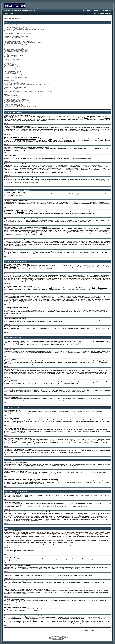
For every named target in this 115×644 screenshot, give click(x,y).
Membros (96, 11)
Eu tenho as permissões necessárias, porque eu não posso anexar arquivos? (23, 103)
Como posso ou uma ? (15, 54)
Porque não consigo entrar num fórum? (14, 55)
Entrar (12, 13)
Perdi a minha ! (9, 31)
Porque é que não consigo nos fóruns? (15, 26)
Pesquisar (89, 11)
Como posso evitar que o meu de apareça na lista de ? (24, 30)
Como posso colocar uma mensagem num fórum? (17, 49)
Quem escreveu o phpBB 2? (11, 89)
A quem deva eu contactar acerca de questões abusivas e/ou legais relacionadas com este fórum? (29, 91)
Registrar (6, 13)
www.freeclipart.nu (64, 637)
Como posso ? (13, 53)
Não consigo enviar (14, 82)
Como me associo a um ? (16, 76)
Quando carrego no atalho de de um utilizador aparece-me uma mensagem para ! (27, 45)
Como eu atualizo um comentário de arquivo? (15, 99)
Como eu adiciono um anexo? (12, 96)
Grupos (103, 11)
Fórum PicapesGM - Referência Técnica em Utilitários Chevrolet (19, 11)
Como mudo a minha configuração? (13, 38)
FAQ (83, 11)
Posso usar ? (9, 62)
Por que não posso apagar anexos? (13, 104)
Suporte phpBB (60, 640)
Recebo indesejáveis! (15, 83)
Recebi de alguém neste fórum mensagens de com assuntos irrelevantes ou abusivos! (27, 85)
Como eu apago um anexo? (11, 98)
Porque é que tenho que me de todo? (16, 27)
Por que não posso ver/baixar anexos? (14, 105)
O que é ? (9, 61)
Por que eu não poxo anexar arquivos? (14, 102)
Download (109, 11)
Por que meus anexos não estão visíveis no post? (16, 100)
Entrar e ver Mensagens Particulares (102, 13)
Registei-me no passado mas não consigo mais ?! (18, 33)
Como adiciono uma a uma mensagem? (17, 52)
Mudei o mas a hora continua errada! (17, 40)
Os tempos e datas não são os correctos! (14, 39)
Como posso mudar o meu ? (13, 44)
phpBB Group (62, 495)
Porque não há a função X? (11, 90)
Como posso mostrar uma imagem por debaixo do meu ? (23, 42)
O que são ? (9, 63)
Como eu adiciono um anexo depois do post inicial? (17, 97)
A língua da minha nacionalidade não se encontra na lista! (18, 41)
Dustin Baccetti (63, 636)
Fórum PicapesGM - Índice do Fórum (14, 18)
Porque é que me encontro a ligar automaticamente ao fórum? (20, 28)
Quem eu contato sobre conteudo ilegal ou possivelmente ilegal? (20, 107)
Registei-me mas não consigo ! (13, 32)
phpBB (55, 639)
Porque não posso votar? (10, 56)
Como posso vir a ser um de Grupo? (16, 77)
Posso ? (10, 64)
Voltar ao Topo (8, 123)
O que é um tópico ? (12, 67)
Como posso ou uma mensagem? (16, 50)
